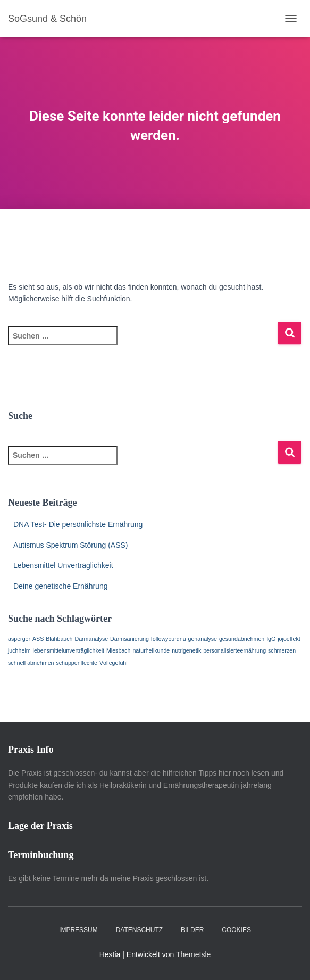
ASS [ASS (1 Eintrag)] (38, 639)
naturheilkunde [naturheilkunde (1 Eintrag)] (151, 650)
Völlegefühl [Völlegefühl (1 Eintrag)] (114, 663)
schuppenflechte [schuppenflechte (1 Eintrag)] (77, 663)
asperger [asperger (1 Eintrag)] (19, 639)
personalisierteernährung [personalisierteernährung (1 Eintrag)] (234, 650)
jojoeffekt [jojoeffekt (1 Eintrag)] (289, 639)
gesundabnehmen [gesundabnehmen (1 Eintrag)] (242, 639)
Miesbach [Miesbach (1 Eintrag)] (119, 650)
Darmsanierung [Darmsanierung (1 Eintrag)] (129, 639)
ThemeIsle (193, 954)
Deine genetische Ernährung (60, 586)
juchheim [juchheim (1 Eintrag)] (19, 650)
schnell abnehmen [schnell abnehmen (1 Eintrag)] (31, 663)
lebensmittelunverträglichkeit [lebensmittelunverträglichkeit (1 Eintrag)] (69, 650)
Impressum (78, 930)
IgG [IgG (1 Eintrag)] (271, 639)
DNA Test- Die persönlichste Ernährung (78, 524)
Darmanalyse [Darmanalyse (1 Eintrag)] (91, 639)
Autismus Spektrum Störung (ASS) (71, 545)
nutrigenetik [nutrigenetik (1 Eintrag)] (186, 650)
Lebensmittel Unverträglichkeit (63, 565)
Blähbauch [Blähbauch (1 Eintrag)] (59, 639)
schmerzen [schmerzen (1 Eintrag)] (282, 650)
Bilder (192, 930)
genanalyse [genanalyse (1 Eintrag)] (203, 639)
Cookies (236, 930)
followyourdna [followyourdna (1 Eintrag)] (169, 639)
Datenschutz (139, 930)
